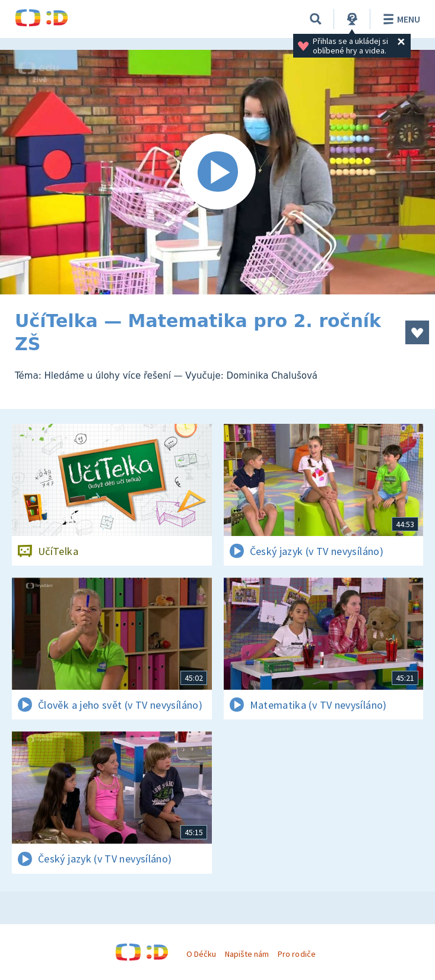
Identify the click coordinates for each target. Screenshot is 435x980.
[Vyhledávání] (316, 19)
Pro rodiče (296, 954)
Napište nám (247, 954)
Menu (400, 19)
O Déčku (201, 954)
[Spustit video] (217, 172)
